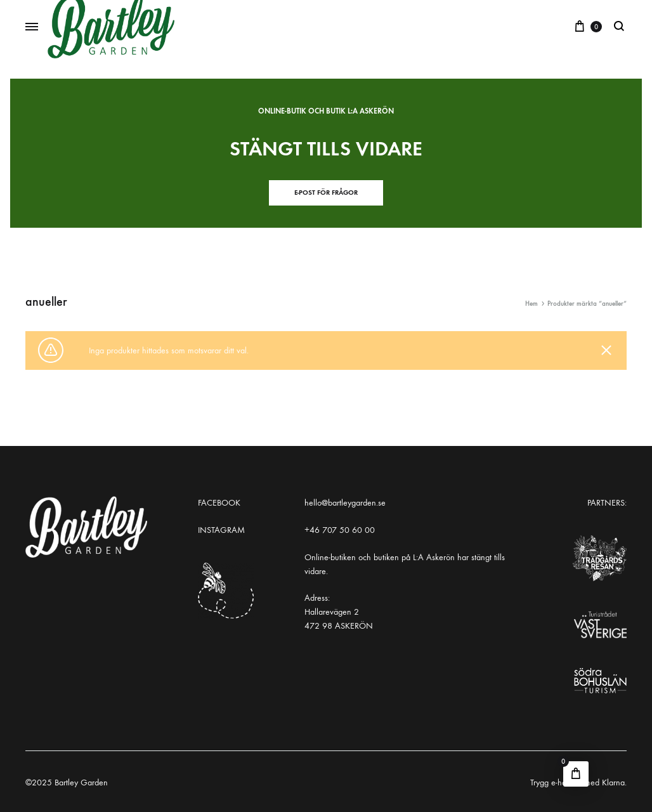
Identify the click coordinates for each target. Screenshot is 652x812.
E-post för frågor (326, 193)
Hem (531, 304)
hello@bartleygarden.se (345, 503)
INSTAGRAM (221, 530)
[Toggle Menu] (32, 27)
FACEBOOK (219, 503)
